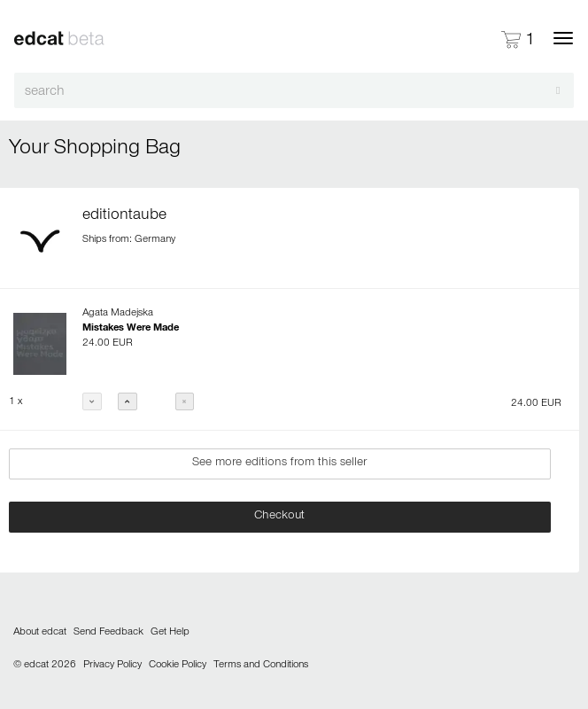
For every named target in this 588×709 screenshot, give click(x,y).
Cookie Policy (178, 666)
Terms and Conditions (261, 666)
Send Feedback (108, 633)
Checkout (279, 517)
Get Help (170, 633)
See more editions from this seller (279, 464)
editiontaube (124, 216)
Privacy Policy (112, 666)
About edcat (40, 633)
